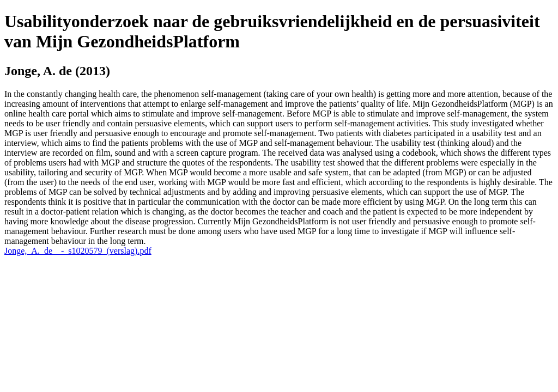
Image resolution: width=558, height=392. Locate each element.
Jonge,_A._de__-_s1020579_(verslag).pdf (78, 251)
